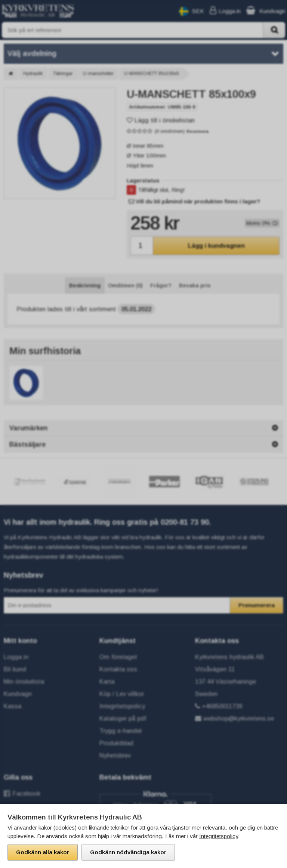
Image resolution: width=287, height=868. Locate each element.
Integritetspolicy (219, 836)
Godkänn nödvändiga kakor (128, 852)
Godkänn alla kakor (43, 852)
